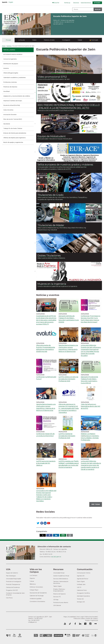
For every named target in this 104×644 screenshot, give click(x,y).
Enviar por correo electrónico (63, 535)
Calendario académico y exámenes (15, 78)
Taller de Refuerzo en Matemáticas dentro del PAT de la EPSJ (91, 406)
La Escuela (22, 40)
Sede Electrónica (86, 3)
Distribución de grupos (11, 64)
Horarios (6, 68)
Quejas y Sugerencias (92, 620)
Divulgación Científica (83, 593)
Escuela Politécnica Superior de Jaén (70, 16)
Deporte (32, 578)
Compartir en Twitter (43, 535)
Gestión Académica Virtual (61, 576)
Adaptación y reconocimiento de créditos (17, 96)
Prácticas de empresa (10, 87)
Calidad (80, 40)
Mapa (65, 617)
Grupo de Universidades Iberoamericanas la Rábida (86, 635)
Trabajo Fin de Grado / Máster (13, 128)
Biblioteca (33, 584)
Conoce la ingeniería (10, 59)
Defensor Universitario (36, 587)
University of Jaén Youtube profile (65, 624)
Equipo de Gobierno (12, 573)
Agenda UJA (81, 576)
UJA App (56, 600)
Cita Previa (9, 598)
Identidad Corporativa (83, 596)
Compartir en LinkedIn (56, 535)
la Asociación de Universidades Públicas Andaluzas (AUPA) (76, 635)
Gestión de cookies (91, 619)
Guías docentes (8, 110)
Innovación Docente (10, 115)
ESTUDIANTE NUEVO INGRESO (13, 54)
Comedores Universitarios (37, 602)
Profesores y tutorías (10, 82)
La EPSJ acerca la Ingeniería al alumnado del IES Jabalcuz (46, 463)
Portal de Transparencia (13, 584)
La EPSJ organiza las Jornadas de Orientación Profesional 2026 (67, 436)
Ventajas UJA (81, 602)
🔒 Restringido (94, 40)
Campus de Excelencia (13, 587)
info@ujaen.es (32, 622)
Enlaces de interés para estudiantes (15, 133)
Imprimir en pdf (70, 535)
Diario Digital (81, 582)
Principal (8, 40)
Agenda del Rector (83, 579)
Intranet (97, 3)
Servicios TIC (57, 597)
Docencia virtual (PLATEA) (12, 105)
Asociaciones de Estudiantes (38, 593)
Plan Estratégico (11, 576)
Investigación (66, 40)
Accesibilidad (72, 617)
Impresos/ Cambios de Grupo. (13, 101)
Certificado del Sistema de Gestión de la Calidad (94, 635)
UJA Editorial (57, 605)
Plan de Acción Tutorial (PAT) (13, 119)
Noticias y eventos (9, 50)
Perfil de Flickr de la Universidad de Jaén (96, 624)
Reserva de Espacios (59, 594)
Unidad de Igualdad (36, 599)
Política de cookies (79, 619)
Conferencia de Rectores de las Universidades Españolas (68, 635)
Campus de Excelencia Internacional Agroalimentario (14, 635)
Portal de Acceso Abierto (61, 603)
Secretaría (7, 124)
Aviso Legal (80, 617)
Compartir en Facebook (49, 535)
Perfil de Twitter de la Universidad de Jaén (85, 624)
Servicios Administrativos (61, 579)
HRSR (36, 635)
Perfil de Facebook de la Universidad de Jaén (75, 624)
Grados (34, 40)
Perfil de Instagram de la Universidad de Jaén (90, 624)
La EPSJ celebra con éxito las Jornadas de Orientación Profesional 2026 (68, 379)
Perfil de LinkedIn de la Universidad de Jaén (80, 624)
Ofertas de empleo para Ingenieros (15, 138)
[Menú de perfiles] (68, 3)
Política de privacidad (91, 617)
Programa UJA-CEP (12, 590)
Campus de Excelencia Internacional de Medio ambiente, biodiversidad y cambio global (20, 635)
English (11, 2)
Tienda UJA (80, 599)
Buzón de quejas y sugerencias (13, 142)
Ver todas (96, 504)
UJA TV (79, 587)
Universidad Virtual (59, 573)
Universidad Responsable (14, 579)
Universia (58, 635)
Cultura (32, 581)
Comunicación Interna (84, 573)
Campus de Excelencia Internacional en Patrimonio (8, 635)
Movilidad (6, 91)
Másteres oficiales (49, 40)
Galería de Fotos (82, 590)
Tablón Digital (57, 586)
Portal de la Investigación (14, 582)
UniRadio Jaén (81, 584)
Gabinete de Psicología (37, 596)
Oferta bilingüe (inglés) (11, 73)
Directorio (76, 3)
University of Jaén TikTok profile (70, 624)
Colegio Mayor (34, 590)
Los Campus (33, 575)
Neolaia (46, 635)
